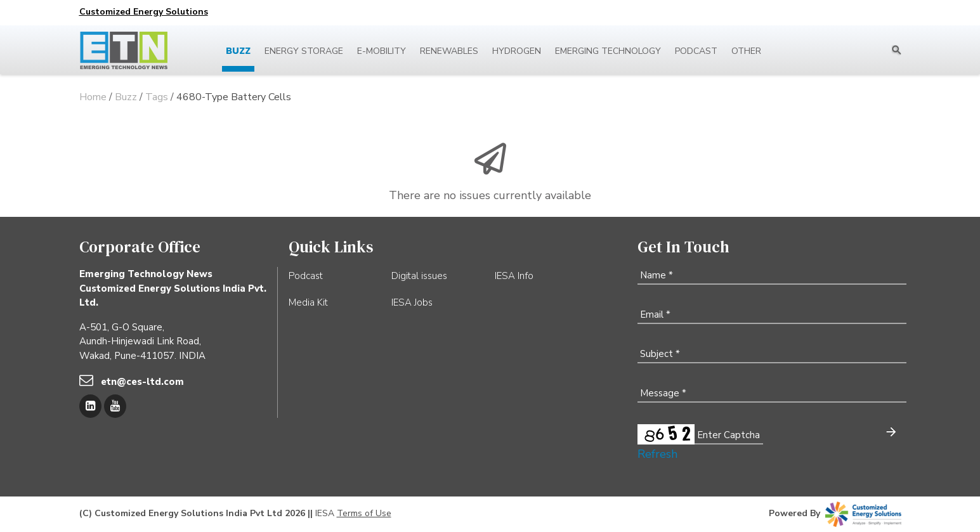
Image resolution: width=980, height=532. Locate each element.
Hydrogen (517, 51)
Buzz (238, 51)
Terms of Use (364, 513)
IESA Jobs (412, 302)
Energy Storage (304, 51)
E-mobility (382, 51)
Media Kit (308, 302)
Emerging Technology (608, 51)
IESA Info (514, 276)
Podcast (696, 51)
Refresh (657, 454)
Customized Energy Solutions (144, 12)
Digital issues (419, 276)
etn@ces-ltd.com (142, 382)
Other (746, 51)
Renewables (449, 51)
